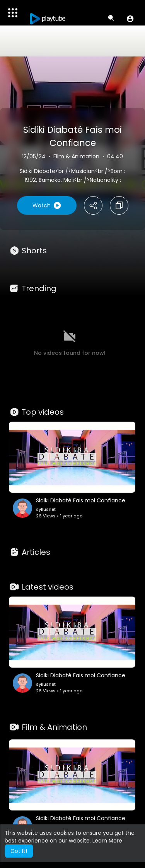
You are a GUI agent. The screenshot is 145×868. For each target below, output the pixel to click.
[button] (130, 19)
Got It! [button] (19, 851)
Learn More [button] (107, 841)
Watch (47, 205)
